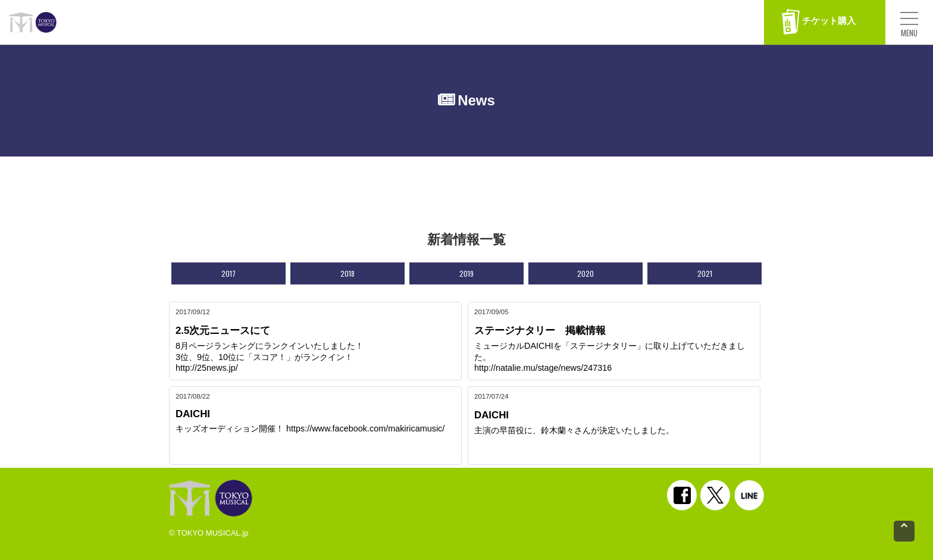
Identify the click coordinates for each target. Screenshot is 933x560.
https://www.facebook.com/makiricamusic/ (365, 428)
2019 (467, 273)
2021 (705, 273)
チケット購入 (819, 22)
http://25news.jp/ (207, 368)
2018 (347, 273)
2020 (586, 273)
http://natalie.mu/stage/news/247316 (543, 368)
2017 (228, 273)
